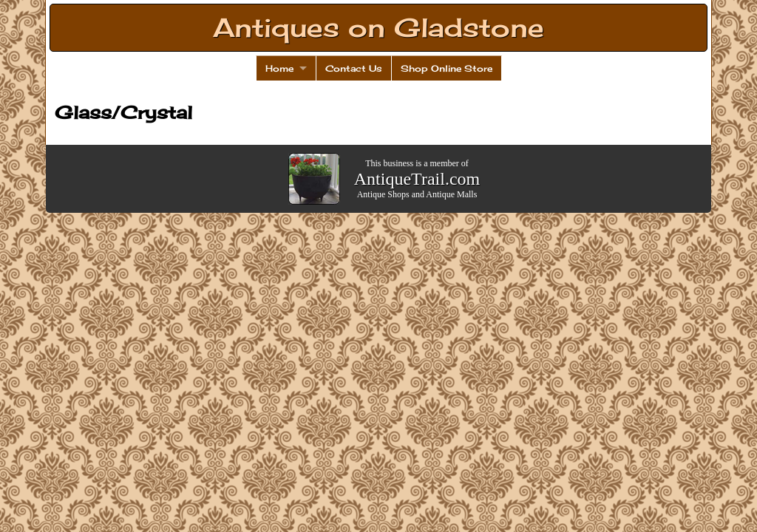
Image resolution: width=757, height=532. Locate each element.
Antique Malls (451, 194)
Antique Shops (383, 194)
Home (279, 68)
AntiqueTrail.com (417, 179)
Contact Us (354, 68)
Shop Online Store (447, 68)
